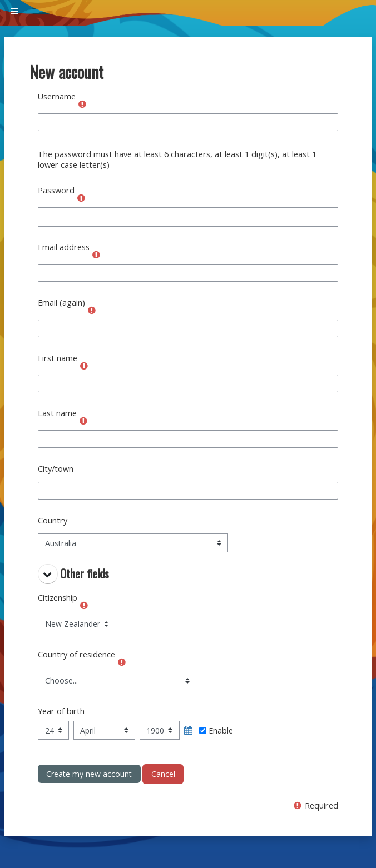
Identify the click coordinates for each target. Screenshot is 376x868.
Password (56, 190)
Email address (64, 247)
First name (58, 358)
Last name (57, 413)
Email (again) (61, 303)
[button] (48, 574)
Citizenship (58, 598)
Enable (216, 730)
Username (57, 96)
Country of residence (76, 654)
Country (53, 520)
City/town (56, 469)
